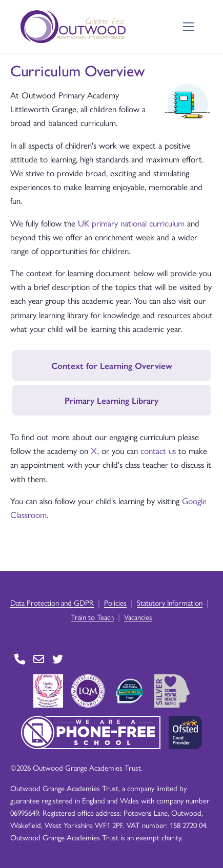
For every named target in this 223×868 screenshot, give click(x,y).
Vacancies (138, 617)
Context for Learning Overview (112, 365)
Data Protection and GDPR (52, 602)
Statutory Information (170, 602)
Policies (115, 602)
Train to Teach (92, 617)
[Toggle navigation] (189, 27)
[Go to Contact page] (20, 659)
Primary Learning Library (111, 400)
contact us (158, 450)
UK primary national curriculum (133, 223)
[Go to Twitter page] (58, 659)
